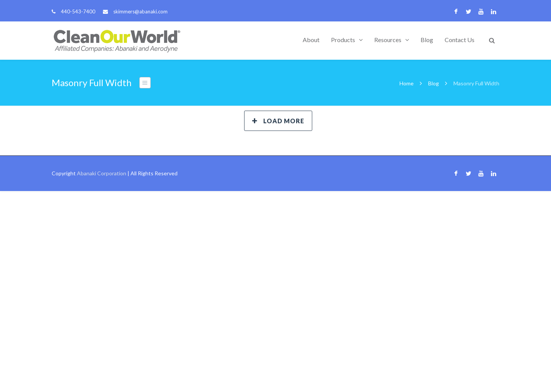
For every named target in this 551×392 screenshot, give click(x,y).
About (311, 40)
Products (343, 40)
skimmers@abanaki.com (140, 11)
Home (407, 83)
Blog (427, 40)
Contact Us (460, 40)
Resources (388, 40)
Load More (278, 121)
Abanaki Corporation (102, 173)
